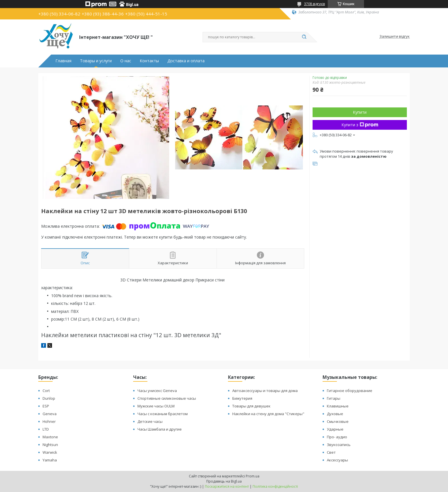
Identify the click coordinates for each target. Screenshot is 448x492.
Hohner (49, 421)
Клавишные (338, 406)
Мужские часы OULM (156, 406)
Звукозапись (339, 445)
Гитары (334, 398)
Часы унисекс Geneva (157, 391)
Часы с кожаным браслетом (163, 414)
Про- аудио (337, 437)
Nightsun (50, 445)
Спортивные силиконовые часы (167, 398)
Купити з (360, 125)
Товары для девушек (251, 406)
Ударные (335, 429)
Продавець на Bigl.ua (224, 481)
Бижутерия (242, 398)
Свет (331, 452)
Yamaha (50, 460)
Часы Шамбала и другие (160, 429)
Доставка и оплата (186, 61)
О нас (126, 61)
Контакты (149, 61)
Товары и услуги (96, 61)
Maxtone (50, 437)
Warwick (50, 452)
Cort (46, 391)
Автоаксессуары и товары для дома (265, 391)
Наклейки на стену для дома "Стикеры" (268, 414)
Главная (63, 61)
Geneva (50, 414)
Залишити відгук (395, 37)
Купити (360, 112)
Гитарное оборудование (350, 391)
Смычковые (338, 421)
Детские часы (150, 421)
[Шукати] (304, 37)
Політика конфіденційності (275, 486)
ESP (46, 406)
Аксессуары (337, 460)
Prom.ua (253, 476)
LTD (46, 429)
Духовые (335, 414)
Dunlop (49, 398)
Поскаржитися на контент (227, 486)
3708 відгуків (314, 4)
